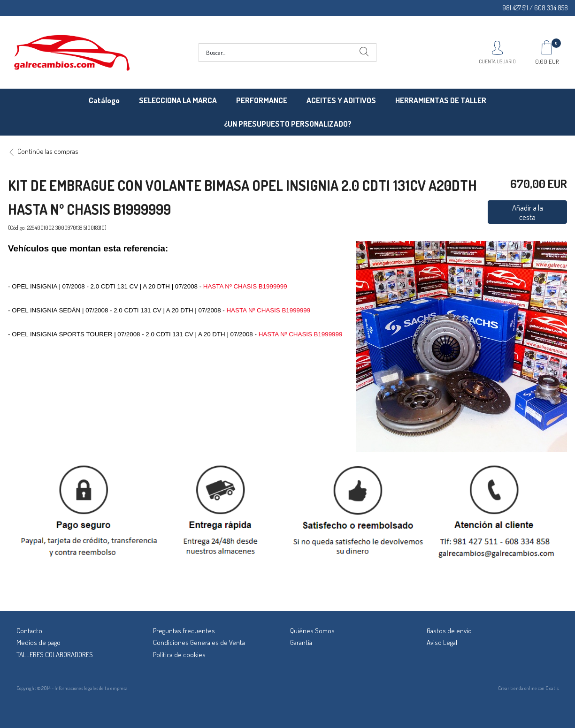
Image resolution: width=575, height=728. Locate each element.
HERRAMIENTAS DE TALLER (441, 100)
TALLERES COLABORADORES (55, 655)
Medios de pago (38, 642)
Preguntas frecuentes (184, 631)
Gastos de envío (449, 631)
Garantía (301, 642)
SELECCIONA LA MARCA (178, 100)
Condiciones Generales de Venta (199, 642)
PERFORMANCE (262, 100)
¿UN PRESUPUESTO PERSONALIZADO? (288, 124)
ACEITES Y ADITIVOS (341, 100)
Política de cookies (179, 655)
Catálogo (104, 100)
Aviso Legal (442, 642)
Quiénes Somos (312, 631)
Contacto (29, 631)
